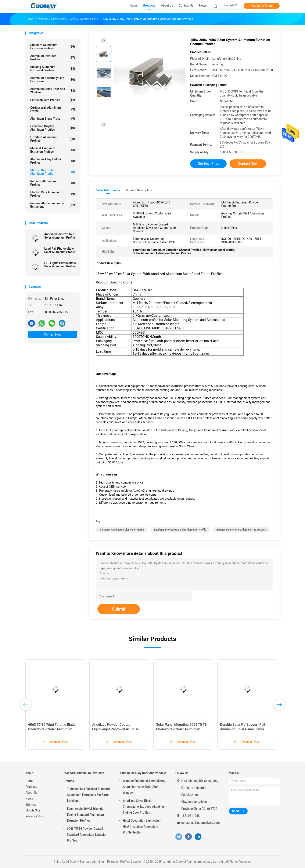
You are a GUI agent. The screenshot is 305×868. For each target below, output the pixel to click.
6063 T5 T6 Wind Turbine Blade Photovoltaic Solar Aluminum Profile (52, 729)
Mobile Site (33, 810)
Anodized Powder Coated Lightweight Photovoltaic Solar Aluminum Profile (115, 729)
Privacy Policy (35, 816)
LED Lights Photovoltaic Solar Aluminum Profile (60, 265)
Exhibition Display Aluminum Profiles (53, 128)
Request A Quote (262, 6)
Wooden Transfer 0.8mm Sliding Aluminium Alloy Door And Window (144, 787)
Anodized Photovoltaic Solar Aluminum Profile (60, 236)
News (29, 799)
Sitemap (31, 804)
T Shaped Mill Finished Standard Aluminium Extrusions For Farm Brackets (88, 795)
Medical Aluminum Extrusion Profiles (53, 150)
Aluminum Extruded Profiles (53, 58)
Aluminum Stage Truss (53, 119)
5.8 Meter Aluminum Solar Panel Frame (122, 530)
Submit (119, 609)
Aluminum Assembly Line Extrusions (53, 80)
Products (31, 787)
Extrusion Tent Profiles (53, 100)
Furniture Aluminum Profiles (53, 139)
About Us (31, 793)
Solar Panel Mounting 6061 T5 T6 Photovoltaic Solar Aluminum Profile (181, 729)
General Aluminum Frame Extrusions (53, 205)
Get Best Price (208, 164)
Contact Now (53, 334)
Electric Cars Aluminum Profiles (53, 194)
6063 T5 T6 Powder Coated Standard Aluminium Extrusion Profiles (87, 835)
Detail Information (108, 190)
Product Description (139, 190)
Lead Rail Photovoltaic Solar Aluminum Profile (60, 250)
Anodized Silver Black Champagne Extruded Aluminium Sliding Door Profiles (145, 807)
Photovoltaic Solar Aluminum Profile (53, 172)
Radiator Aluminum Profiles (53, 183)
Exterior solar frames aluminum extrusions (241, 530)
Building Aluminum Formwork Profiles (53, 69)
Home (29, 781)
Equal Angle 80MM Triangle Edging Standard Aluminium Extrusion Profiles (85, 815)
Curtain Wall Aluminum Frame (53, 109)
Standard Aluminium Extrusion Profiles (53, 47)
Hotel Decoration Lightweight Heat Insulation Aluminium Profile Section (142, 827)
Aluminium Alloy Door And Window (53, 91)
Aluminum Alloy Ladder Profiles (53, 161)
